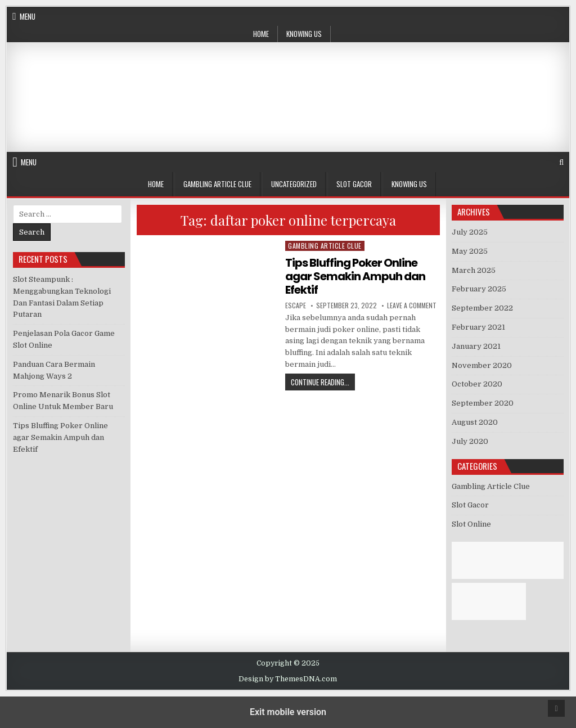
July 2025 (470, 232)
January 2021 (476, 346)
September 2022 (482, 308)
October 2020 (477, 384)
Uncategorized (294, 184)
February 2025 (479, 289)
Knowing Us (304, 34)
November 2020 (482, 365)
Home (261, 34)
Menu (28, 16)
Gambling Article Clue (217, 184)
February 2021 (478, 327)
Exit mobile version (288, 712)
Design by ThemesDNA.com (288, 679)
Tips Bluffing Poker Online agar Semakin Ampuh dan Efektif (355, 276)
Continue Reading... (323, 382)
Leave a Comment (412, 305)
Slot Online (471, 524)
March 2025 (474, 270)
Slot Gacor (354, 184)
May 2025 (470, 251)
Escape (296, 305)
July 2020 (470, 441)
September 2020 (483, 403)
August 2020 (475, 422)
